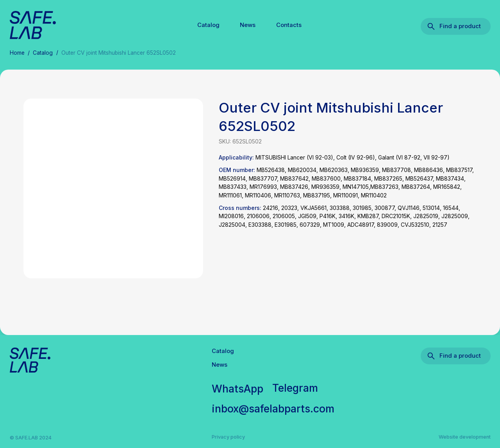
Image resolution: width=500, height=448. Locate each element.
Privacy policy (228, 437)
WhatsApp (237, 389)
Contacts (289, 25)
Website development (465, 437)
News (248, 25)
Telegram (295, 388)
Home (17, 53)
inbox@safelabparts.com (273, 409)
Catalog (208, 25)
